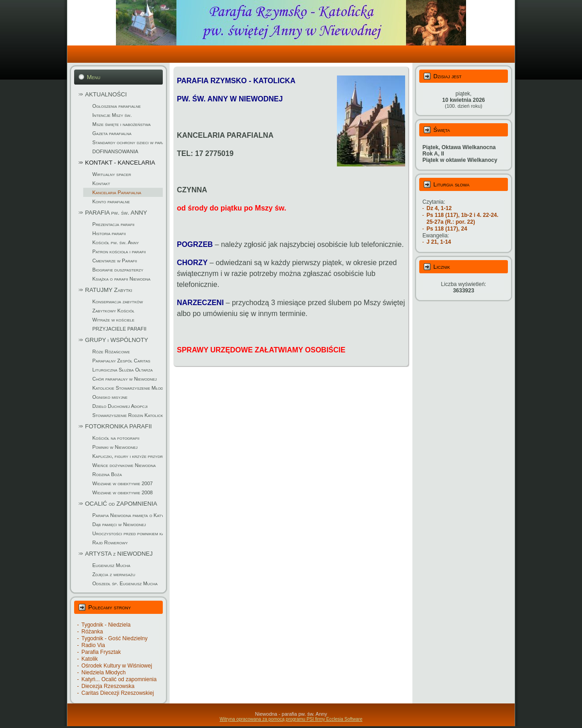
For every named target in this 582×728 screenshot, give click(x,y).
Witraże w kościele (113, 320)
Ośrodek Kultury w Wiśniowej (117, 666)
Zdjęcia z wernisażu (114, 574)
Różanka (92, 632)
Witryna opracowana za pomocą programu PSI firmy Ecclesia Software (291, 719)
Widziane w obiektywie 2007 (123, 483)
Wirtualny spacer (112, 174)
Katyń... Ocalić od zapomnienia (119, 679)
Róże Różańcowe (111, 351)
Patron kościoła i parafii (119, 251)
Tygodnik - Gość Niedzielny (114, 638)
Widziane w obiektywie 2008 (123, 492)
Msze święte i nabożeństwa (121, 124)
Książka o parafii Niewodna (121, 279)
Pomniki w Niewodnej (115, 447)
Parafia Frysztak (101, 652)
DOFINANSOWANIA (115, 151)
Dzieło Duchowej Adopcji (120, 406)
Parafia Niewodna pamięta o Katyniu (128, 515)
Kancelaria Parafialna (117, 192)
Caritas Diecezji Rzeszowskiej (118, 693)
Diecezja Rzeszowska (108, 686)
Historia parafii (109, 233)
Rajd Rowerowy (110, 542)
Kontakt (101, 183)
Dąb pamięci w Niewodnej (119, 524)
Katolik (90, 659)
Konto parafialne (111, 201)
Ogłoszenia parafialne (117, 106)
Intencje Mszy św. (112, 115)
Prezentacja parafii (113, 224)
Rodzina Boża (107, 474)
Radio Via (93, 645)
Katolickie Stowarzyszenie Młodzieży (128, 388)
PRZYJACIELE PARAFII (119, 329)
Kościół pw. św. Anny (115, 242)
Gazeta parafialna (112, 133)
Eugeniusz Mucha (111, 565)
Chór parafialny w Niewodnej (125, 379)
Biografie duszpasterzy (118, 270)
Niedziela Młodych (103, 673)
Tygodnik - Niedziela (106, 625)
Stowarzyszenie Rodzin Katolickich (128, 415)
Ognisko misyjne (110, 397)
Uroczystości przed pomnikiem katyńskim (128, 533)
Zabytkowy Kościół (113, 311)
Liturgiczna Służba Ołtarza (123, 370)
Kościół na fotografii (116, 438)
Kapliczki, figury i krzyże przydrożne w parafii (128, 456)
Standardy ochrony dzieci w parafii (128, 142)
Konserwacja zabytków (118, 301)
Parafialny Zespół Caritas (121, 361)
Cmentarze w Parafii (115, 261)
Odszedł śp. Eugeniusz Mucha (125, 583)
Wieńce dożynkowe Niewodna (124, 465)
